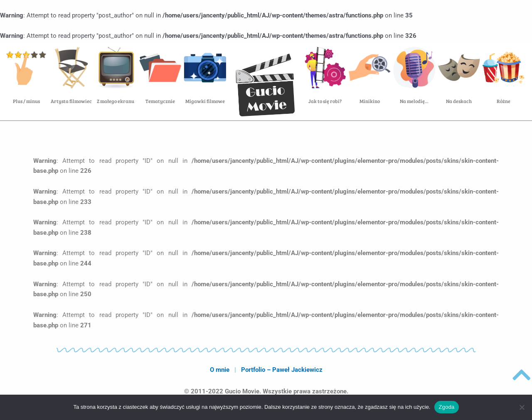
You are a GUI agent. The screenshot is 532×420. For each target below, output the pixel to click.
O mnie (220, 370)
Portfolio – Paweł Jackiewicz (282, 370)
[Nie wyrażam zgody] (522, 407)
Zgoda (446, 407)
